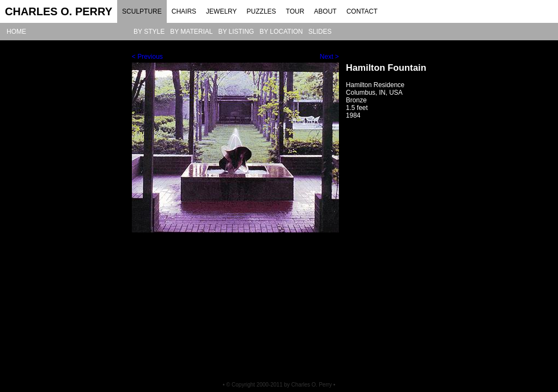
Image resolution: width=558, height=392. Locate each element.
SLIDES (320, 32)
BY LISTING (236, 32)
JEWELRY (221, 11)
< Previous (147, 57)
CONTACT (362, 11)
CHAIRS (184, 11)
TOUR (295, 11)
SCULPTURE (142, 11)
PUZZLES (262, 11)
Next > (329, 57)
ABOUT (325, 11)
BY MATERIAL (191, 32)
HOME (16, 32)
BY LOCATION (281, 32)
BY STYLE (149, 32)
